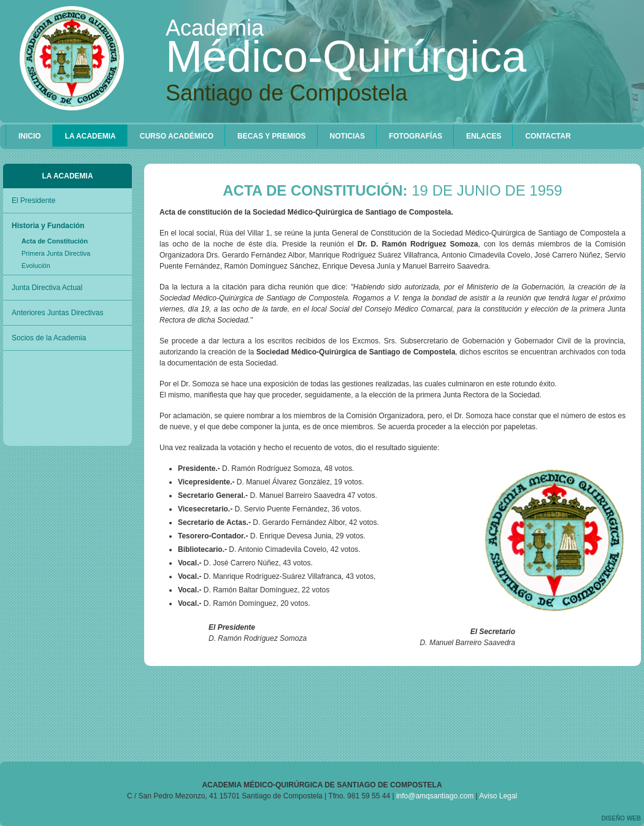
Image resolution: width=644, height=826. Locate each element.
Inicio (30, 136)
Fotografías (416, 136)
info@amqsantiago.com (435, 796)
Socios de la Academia (49, 338)
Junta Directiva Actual (47, 288)
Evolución (36, 266)
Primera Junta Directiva (56, 253)
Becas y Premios (272, 136)
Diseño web (621, 818)
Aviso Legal (498, 796)
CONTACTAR (548, 136)
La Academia (90, 136)
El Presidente (33, 201)
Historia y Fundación (48, 226)
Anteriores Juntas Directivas (57, 313)
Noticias (347, 136)
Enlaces (484, 136)
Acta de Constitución (55, 241)
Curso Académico (177, 136)
